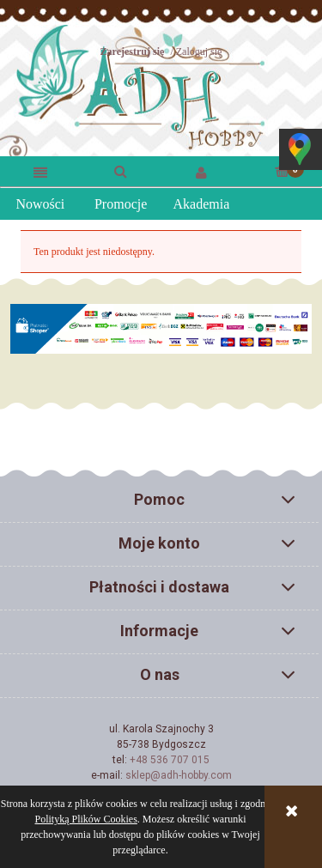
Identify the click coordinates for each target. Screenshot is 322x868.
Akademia (202, 204)
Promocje (121, 204)
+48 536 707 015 (170, 760)
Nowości (40, 204)
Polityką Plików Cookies (86, 819)
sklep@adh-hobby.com (179, 775)
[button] (40, 172)
